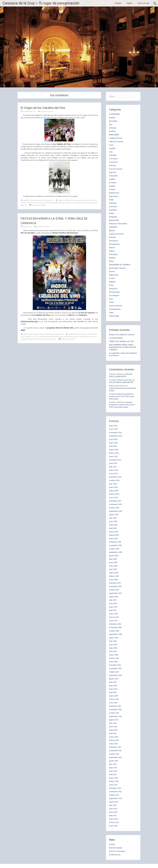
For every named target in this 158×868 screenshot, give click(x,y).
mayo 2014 (113, 730)
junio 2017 (113, 603)
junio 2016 (113, 645)
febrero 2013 (114, 781)
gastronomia (114, 220)
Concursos (113, 162)
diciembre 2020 (115, 477)
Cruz (34, 337)
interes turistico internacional (79, 337)
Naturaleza (113, 254)
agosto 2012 (114, 802)
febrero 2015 (114, 699)
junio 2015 (113, 686)
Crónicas (112, 165)
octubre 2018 (114, 549)
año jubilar (113, 121)
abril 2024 (113, 446)
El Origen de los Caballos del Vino (43, 108)
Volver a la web (143, 3)
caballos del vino (70, 200)
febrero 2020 (114, 494)
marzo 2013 (113, 778)
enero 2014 (113, 744)
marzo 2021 (114, 470)
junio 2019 (113, 521)
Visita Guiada (114, 316)
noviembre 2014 (115, 709)
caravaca (80, 200)
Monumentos (114, 244)
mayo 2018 (113, 566)
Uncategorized (48, 200)
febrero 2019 (114, 535)
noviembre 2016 (115, 627)
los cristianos (77, 203)
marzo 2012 (114, 819)
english (112, 179)
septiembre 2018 (116, 552)
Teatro (112, 302)
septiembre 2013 (115, 757)
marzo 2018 (114, 573)
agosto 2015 (114, 679)
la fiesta (30, 339)
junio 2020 (113, 487)
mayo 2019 (113, 525)
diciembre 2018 (115, 542)
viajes (111, 313)
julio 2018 (113, 559)
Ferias (111, 200)
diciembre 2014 (115, 706)
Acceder (112, 844)
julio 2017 (113, 600)
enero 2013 (113, 785)
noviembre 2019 (115, 504)
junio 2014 (113, 727)
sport (111, 299)
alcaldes (112, 118)
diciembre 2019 (115, 501)
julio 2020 (113, 484)
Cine (111, 152)
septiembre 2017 (115, 593)
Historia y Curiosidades (118, 224)
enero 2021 (113, 474)
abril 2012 (113, 815)
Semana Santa (114, 292)
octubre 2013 (114, 754)
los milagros (87, 203)
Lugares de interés (116, 234)
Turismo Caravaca (47, 111)
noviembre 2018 (115, 545)
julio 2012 (113, 805)
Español (118, 3)
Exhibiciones (114, 193)
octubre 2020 (114, 480)
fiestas (32, 200)
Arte (111, 124)
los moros (47, 339)
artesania (113, 128)
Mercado (112, 237)
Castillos (112, 148)
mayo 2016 (113, 648)
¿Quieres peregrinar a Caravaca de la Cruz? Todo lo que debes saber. (122, 396)
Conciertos (113, 159)
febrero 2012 (114, 822)
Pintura (112, 271)
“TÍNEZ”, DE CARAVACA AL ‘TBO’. (122, 341)
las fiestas (61, 203)
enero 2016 (113, 662)
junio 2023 (113, 463)
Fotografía (113, 217)
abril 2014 (113, 733)
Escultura (113, 183)
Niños (111, 261)
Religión (112, 282)
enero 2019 (113, 539)
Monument (114, 241)
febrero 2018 (114, 576)
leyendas (68, 203)
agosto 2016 (114, 638)
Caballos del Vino (116, 138)
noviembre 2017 (115, 586)
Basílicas (112, 131)
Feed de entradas (116, 848)
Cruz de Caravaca (38, 203)
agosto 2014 (114, 720)
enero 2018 (113, 580)
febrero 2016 (114, 658)
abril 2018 (113, 569)
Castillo (29, 203)
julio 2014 (113, 723)
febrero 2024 (114, 453)
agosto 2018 (114, 556)
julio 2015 (113, 682)
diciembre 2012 (115, 788)
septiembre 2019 (116, 511)
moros (54, 339)
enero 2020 (114, 497)
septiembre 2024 (116, 436)
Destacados (113, 176)
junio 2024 (113, 439)
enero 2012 (113, 826)
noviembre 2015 (115, 668)
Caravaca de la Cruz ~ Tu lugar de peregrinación (41, 3)
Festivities (113, 210)
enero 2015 (113, 703)
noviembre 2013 (115, 751)
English (129, 3)
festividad (113, 206)
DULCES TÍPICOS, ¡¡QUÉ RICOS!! (121, 382)
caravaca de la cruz (90, 200)
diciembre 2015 (115, 665)
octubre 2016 (114, 631)
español (26, 200)
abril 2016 (113, 651)
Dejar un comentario (39, 205)
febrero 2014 (114, 740)
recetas (112, 278)
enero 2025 (113, 429)
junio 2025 (113, 426)
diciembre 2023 (115, 460)
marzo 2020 (114, 491)
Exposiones (114, 196)
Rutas (111, 285)
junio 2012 (113, 809)
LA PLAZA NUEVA (116, 338)
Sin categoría (114, 295)
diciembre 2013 (115, 747)
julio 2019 (113, 518)
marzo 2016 (114, 655)
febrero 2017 (114, 617)
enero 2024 (113, 456)
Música (112, 251)
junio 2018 (113, 562)
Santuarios (38, 200)
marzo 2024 (114, 450)
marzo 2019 (114, 532)
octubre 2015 (114, 672)
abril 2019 (113, 528)
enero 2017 (113, 621)
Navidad (112, 258)
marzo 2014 (114, 737)
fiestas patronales (61, 337)
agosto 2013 (114, 761)
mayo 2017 (113, 607)
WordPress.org (115, 855)
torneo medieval (115, 306)
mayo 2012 (113, 812)
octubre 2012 (114, 795)
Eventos (112, 189)
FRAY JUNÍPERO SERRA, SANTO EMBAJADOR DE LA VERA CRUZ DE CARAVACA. (123, 347)
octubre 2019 (114, 508)
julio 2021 (113, 467)
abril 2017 (113, 610)
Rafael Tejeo (114, 275)
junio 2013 (113, 768)
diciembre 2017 (115, 583)
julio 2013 (113, 764)
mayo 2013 (113, 771)
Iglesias (112, 230)
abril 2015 (113, 692)
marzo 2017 (114, 614)
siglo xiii (24, 205)
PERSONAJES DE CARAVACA (120, 265)
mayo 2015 (113, 689)
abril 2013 (113, 774)
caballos (61, 200)
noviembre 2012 (115, 792)
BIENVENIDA (114, 135)
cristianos (28, 337)
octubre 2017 (114, 590)
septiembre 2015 (115, 675)
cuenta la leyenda (51, 203)
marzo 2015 (114, 696)
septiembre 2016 (116, 634)
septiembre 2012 (116, 798)
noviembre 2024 (116, 432)
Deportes (113, 172)
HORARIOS (49, 334)
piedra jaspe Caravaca (117, 268)
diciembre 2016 (115, 624)
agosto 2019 (114, 515)
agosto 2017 (114, 597)
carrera (23, 203)
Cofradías (113, 155)
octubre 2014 (114, 713)
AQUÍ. (23, 330)
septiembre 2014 (116, 716)
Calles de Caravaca (116, 142)
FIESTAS (51, 337)
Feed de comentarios (117, 851)
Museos (112, 248)
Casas (111, 145)
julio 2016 (113, 641)
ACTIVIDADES (28, 334)
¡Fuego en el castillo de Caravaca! (122, 335)
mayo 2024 (113, 443)
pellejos (95, 203)
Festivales (113, 203)
